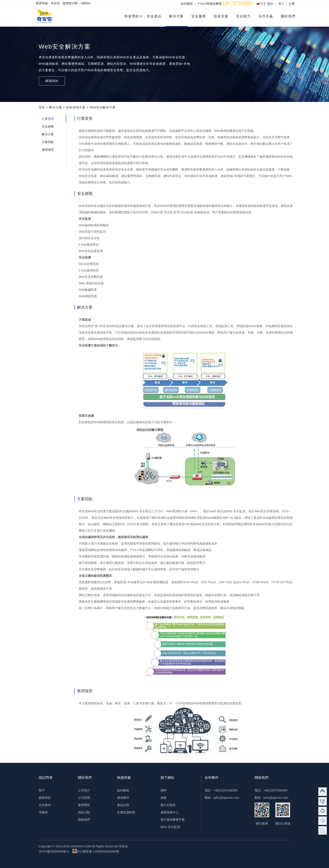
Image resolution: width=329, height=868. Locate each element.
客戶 (42, 790)
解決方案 (176, 16)
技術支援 (221, 16)
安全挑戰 (48, 126)
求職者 (43, 812)
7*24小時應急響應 (209, 4)
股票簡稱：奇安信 (48, 3)
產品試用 (123, 805)
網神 (164, 790)
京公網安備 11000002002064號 (96, 851)
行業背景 (48, 119)
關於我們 (288, 16)
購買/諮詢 (52, 81)
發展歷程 (84, 805)
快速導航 (132, 16)
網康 (164, 798)
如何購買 (187, 4)
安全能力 (243, 16)
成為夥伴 (123, 798)
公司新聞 (84, 798)
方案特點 (48, 142)
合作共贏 (266, 16)
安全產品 (154, 16)
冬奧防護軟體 (126, 812)
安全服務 (199, 16)
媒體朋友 (45, 798)
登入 (281, 4)
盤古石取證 (168, 805)
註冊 (292, 4)
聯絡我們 (84, 820)
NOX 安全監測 (170, 827)
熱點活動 (84, 812)
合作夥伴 (45, 805)
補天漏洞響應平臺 (173, 820)
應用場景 (48, 150)
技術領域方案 (76, 107)
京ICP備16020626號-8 (54, 851)
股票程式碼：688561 (77, 3)
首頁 (42, 107)
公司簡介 (84, 790)
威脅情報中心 (170, 812)
